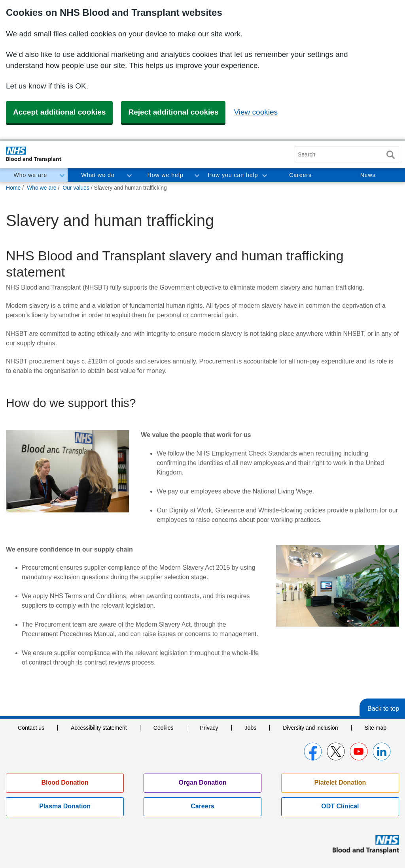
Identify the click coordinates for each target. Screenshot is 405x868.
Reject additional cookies (173, 112)
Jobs (251, 728)
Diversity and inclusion (310, 728)
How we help (166, 175)
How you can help (233, 175)
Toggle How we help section (197, 175)
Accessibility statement (99, 728)
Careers (300, 175)
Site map (376, 728)
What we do (98, 175)
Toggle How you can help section (264, 175)
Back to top (383, 709)
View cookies (256, 112)
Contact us (31, 728)
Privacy (209, 728)
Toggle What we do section (129, 175)
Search (390, 155)
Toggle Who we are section (62, 175)
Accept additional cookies (59, 112)
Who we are (30, 175)
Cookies (164, 728)
